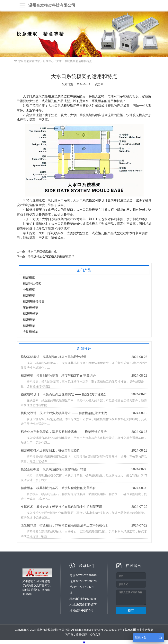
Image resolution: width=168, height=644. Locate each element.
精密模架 (29, 277)
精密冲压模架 (32, 283)
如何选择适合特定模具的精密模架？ (51, 256)
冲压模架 (29, 290)
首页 (38, 61)
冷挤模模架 (31, 332)
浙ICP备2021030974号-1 (109, 630)
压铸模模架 (31, 308)
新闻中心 (49, 61)
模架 (129, 96)
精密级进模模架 (34, 302)
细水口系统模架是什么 (42, 251)
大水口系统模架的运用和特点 (74, 61)
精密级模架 (31, 314)
